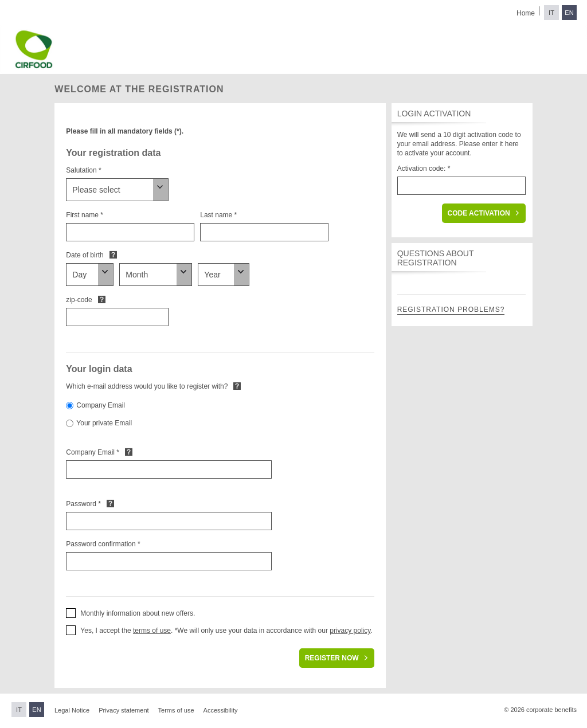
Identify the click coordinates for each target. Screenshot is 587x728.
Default (113, 255)
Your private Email (104, 423)
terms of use (152, 631)
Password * (83, 504)
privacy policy (350, 631)
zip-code (79, 300)
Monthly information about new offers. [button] (138, 613)
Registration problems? (451, 310)
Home (526, 13)
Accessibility (221, 710)
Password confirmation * (103, 544)
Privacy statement (124, 710)
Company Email (101, 405)
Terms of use (176, 710)
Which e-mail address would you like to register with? (147, 386)
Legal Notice (72, 710)
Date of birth (85, 255)
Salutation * (83, 170)
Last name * (218, 215)
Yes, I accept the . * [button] (129, 631)
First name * (85, 215)
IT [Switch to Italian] (551, 13)
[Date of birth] (90, 275)
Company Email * (93, 452)
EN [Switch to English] (569, 13)
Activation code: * (424, 169)
